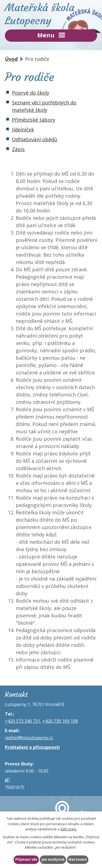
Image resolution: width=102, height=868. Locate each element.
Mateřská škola (51, 14)
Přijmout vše (26, 859)
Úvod (11, 59)
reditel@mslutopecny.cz (29, 738)
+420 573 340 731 (23, 721)
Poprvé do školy (31, 93)
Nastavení (78, 859)
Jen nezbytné (53, 859)
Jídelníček (23, 130)
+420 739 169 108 (60, 721)
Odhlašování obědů (35, 139)
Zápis (18, 149)
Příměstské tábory (34, 120)
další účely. (69, 829)
